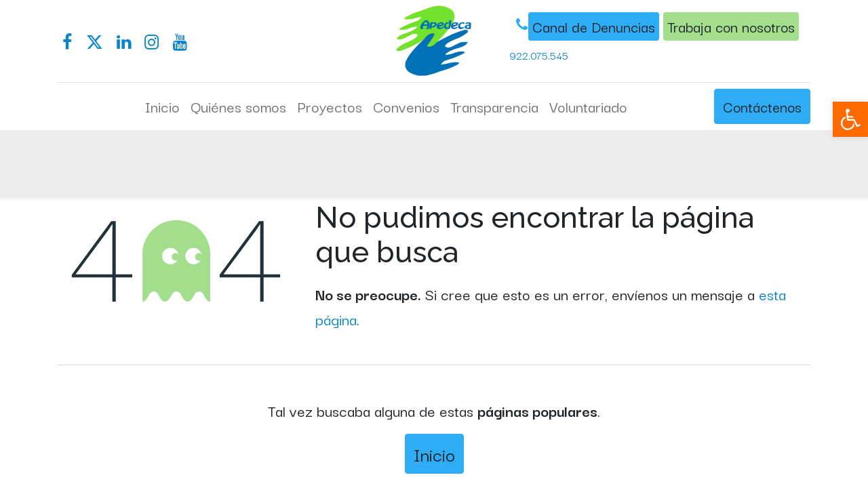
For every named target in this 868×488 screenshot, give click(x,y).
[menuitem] (162, 106)
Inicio (434, 454)
